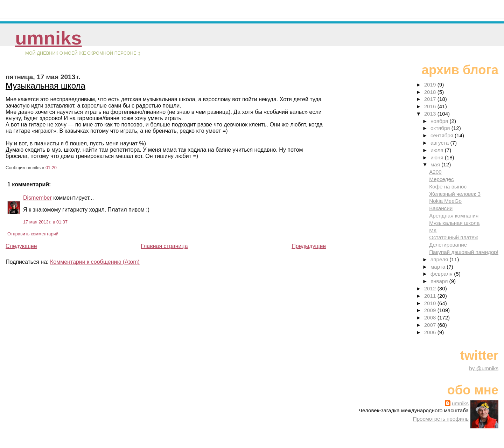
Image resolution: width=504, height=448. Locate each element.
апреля (440, 259)
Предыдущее (309, 246)
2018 (431, 92)
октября (441, 128)
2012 (431, 288)
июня (438, 157)
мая (436, 164)
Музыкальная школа (45, 86)
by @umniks (484, 368)
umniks (48, 38)
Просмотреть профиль (441, 419)
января (440, 281)
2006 (431, 332)
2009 (431, 310)
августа (440, 143)
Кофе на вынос (448, 187)
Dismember (37, 198)
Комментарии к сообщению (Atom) (95, 262)
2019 (431, 85)
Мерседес (441, 179)
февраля (442, 274)
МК (433, 230)
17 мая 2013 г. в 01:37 (45, 222)
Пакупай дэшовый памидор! (464, 252)
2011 (431, 296)
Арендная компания (454, 216)
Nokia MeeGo (445, 201)
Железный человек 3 (455, 194)
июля (438, 150)
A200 (435, 172)
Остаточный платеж (454, 237)
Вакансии (441, 208)
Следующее (21, 246)
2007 (431, 325)
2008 (431, 318)
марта (439, 267)
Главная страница (164, 246)
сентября (443, 135)
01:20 (51, 168)
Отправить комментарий (33, 234)
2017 (431, 99)
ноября (440, 121)
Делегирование (448, 245)
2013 (431, 114)
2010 (431, 303)
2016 (431, 106)
